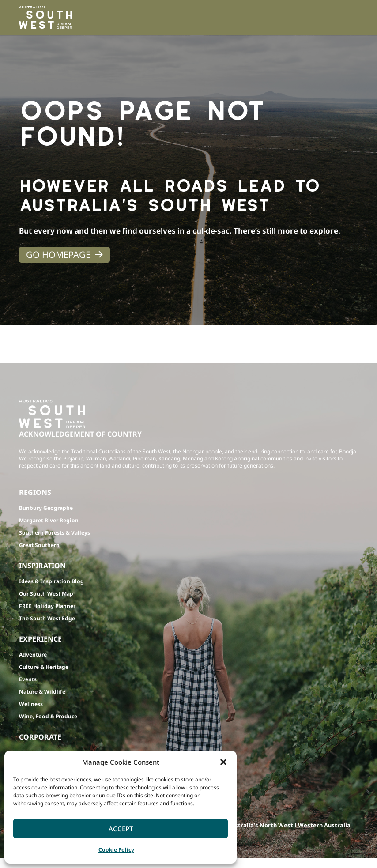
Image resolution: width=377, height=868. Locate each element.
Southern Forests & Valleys (55, 533)
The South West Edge (47, 618)
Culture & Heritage (44, 667)
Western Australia (324, 825)
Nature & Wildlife (42, 692)
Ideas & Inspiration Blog (51, 581)
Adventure (33, 655)
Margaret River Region (49, 520)
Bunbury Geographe (46, 508)
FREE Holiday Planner (47, 606)
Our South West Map (46, 594)
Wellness (31, 704)
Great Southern (39, 545)
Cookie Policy (116, 850)
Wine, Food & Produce (48, 716)
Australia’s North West (260, 825)
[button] (223, 762)
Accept (121, 829)
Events (28, 679)
